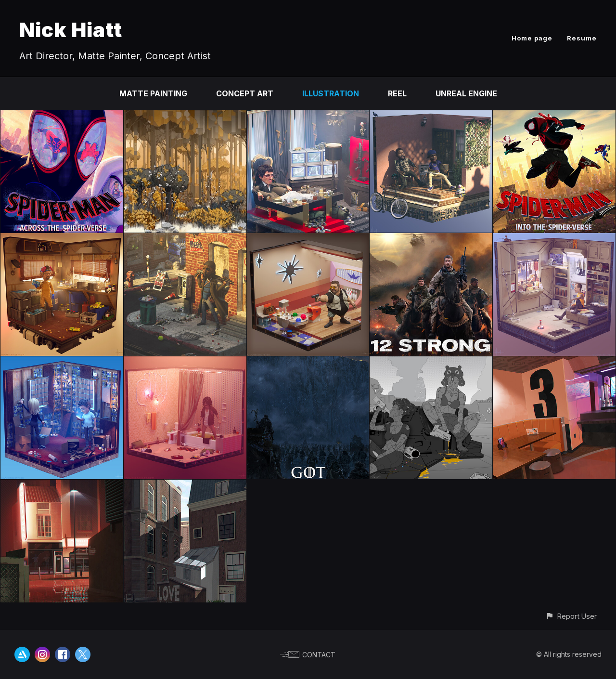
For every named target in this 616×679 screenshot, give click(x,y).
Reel (397, 93)
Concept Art (245, 93)
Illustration (331, 93)
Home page (532, 38)
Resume (582, 38)
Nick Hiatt (71, 30)
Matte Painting (153, 93)
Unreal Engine (466, 93)
